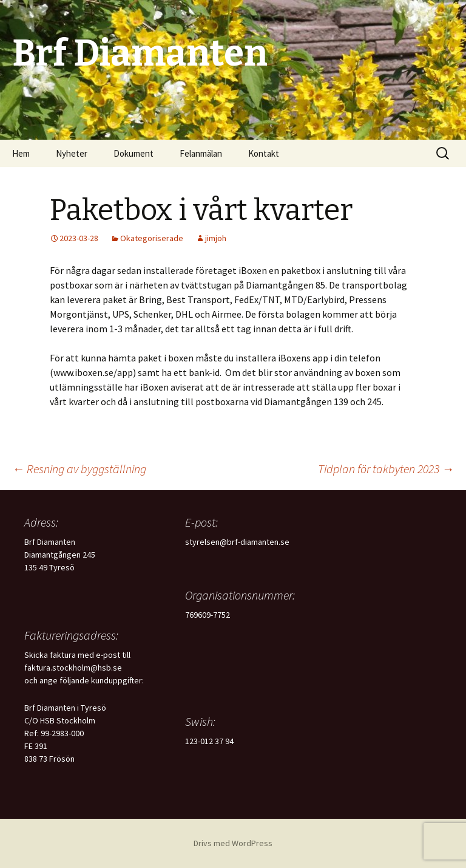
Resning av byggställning (79, 469)
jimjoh (216, 238)
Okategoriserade (152, 238)
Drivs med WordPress (233, 843)
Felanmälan (201, 153)
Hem (21, 153)
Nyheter (72, 153)
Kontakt (264, 153)
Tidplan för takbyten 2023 (386, 469)
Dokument (133, 153)
